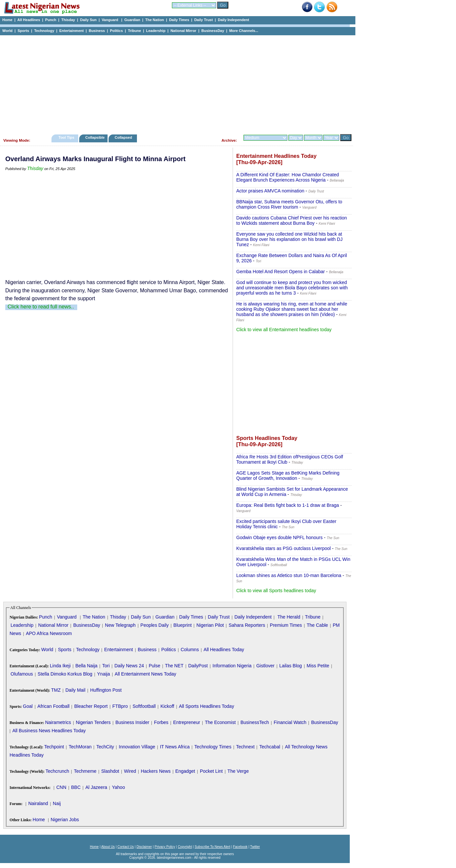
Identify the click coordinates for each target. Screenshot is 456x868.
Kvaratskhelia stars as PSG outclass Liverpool (283, 548)
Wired (130, 771)
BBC (76, 787)
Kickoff (167, 706)
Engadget (185, 771)
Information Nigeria (232, 666)
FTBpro (120, 706)
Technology (44, 31)
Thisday (68, 20)
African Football (53, 706)
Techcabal (270, 747)
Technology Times (213, 747)
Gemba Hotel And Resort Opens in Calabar (280, 272)
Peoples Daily (155, 625)
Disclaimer (144, 847)
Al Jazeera (96, 787)
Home (7, 20)
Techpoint (54, 747)
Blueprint (183, 625)
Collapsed (124, 137)
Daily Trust (204, 20)
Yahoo (118, 787)
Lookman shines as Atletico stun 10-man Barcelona (289, 575)
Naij (57, 803)
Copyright (185, 847)
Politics (116, 31)
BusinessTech (255, 722)
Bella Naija (86, 666)
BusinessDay (213, 31)
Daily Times (179, 20)
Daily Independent (233, 20)
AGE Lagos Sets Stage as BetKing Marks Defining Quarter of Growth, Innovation (288, 476)
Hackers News (156, 771)
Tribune (135, 31)
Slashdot (110, 771)
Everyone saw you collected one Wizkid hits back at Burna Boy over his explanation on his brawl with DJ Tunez (289, 239)
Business (97, 31)
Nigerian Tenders (93, 722)
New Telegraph (120, 625)
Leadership (156, 31)
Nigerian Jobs (65, 820)
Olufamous (22, 674)
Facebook (240, 847)
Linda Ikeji (60, 666)
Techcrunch (57, 771)
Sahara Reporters (247, 625)
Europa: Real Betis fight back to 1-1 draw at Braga (288, 505)
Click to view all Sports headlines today (276, 591)
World (7, 31)
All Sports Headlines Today (206, 706)
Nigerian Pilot (210, 625)
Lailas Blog (291, 666)
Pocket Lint (211, 771)
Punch (51, 20)
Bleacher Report (91, 706)
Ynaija (103, 674)
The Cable (317, 625)
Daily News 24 (129, 666)
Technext (245, 747)
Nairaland (38, 803)
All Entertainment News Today (146, 674)
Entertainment (72, 31)
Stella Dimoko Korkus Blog (65, 674)
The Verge (238, 771)
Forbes (161, 722)
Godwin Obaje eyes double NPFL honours (279, 537)
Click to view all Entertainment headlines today (284, 330)
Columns (190, 650)
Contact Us (126, 847)
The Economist (220, 722)
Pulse (155, 666)
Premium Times (286, 625)
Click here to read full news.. (41, 307)
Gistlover (265, 666)
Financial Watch (290, 722)
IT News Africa (175, 747)
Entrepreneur (187, 722)
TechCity (105, 747)
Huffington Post (106, 690)
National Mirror (183, 31)
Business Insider (132, 722)
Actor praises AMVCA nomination (270, 191)
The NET (174, 666)
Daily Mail (75, 690)
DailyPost (198, 666)
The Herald (289, 617)
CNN (61, 787)
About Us (108, 847)
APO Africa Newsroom (49, 633)
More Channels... (244, 31)
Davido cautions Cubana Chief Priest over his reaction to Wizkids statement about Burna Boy (292, 220)
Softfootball (144, 706)
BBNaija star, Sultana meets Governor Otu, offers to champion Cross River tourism (289, 204)
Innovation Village (137, 747)
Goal (28, 706)
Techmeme (85, 771)
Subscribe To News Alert (212, 847)
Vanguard (110, 20)
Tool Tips (66, 137)
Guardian (132, 20)
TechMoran (80, 747)
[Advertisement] (175, 83)
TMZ (56, 690)
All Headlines (29, 20)
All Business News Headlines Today (49, 731)
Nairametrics (58, 722)
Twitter (255, 847)
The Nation (155, 20)
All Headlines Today (224, 650)
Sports (23, 31)
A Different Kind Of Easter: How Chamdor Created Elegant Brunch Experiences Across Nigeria (288, 177)
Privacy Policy (165, 847)
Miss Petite (318, 666)
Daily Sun (88, 20)
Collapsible (95, 137)
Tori (106, 666)
